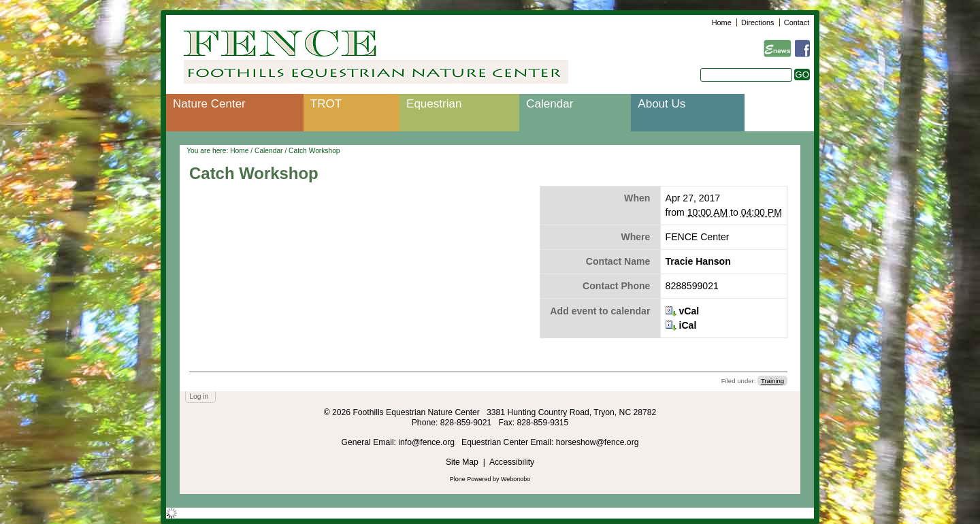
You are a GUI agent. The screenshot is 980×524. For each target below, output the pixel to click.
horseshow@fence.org (598, 442)
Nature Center (209, 104)
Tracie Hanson (698, 261)
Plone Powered (471, 479)
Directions (757, 22)
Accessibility (512, 462)
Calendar (550, 104)
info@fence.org (427, 442)
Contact (797, 22)
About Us (661, 104)
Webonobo (516, 479)
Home (722, 22)
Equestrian (434, 104)
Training (772, 381)
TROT (326, 104)
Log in (199, 396)
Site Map (462, 462)
